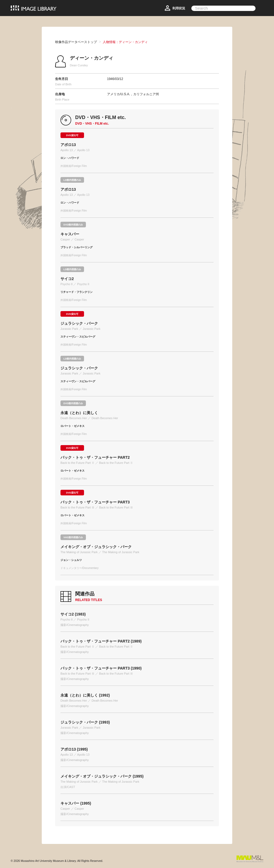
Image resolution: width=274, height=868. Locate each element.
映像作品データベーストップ (76, 42)
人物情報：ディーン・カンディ (125, 42)
